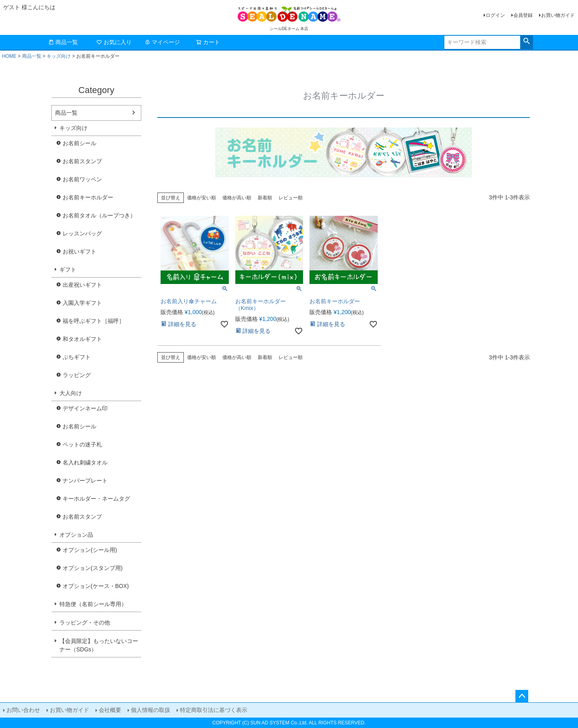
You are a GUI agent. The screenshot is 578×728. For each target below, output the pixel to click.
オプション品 (76, 535)
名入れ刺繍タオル (85, 462)
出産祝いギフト (82, 285)
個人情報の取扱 (151, 710)
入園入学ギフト (82, 303)
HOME (9, 56)
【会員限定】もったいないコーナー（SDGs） (99, 645)
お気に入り (114, 42)
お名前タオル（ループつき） (99, 215)
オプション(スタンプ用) (93, 568)
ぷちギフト (77, 357)
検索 (526, 41)
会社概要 (110, 710)
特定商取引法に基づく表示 (214, 710)
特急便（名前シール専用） (93, 604)
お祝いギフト (79, 251)
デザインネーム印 (85, 408)
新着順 (265, 198)
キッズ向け (59, 56)
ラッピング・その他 (85, 623)
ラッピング (77, 375)
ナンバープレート (85, 481)
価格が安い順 (201, 198)
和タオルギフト (82, 339)
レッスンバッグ (82, 233)
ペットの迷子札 (82, 444)
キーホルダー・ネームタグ (96, 499)
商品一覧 (63, 42)
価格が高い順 (237, 198)
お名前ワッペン (82, 179)
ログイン (495, 15)
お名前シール (79, 143)
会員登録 (523, 15)
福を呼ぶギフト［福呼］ (94, 321)
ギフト (68, 270)
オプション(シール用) (90, 550)
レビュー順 (291, 198)
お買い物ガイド (558, 15)
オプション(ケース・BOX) (96, 586)
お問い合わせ (23, 710)
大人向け (71, 393)
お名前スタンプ (82, 161)
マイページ (162, 42)
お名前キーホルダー (88, 197)
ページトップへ (522, 696)
